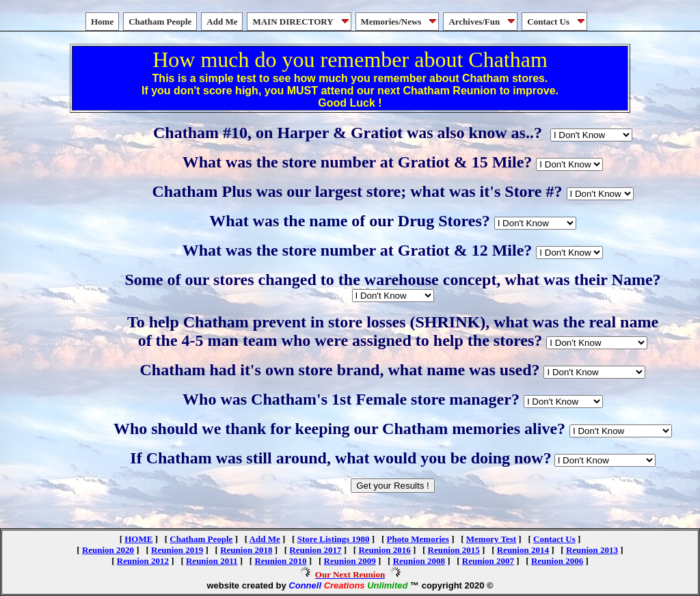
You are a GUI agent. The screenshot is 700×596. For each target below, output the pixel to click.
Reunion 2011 (212, 561)
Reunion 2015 (454, 550)
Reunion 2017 (315, 550)
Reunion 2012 (143, 561)
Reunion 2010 (280, 561)
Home (102, 22)
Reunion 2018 (246, 550)
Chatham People (160, 22)
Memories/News (400, 22)
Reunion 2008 (419, 561)
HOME (138, 539)
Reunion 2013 (592, 550)
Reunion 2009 (350, 561)
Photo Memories (418, 539)
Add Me (222, 22)
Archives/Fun (483, 22)
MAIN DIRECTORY (301, 22)
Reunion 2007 (488, 561)
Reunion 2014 (523, 550)
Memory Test (491, 539)
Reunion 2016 (384, 550)
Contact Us (557, 22)
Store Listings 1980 (334, 539)
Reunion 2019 (177, 550)
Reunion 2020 (108, 550)
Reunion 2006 (557, 561)
